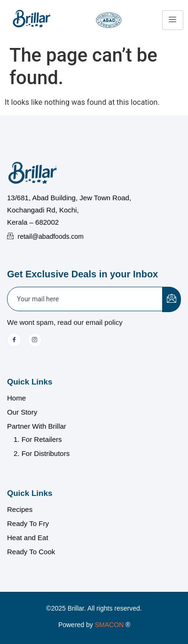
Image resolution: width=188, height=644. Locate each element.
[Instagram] (35, 340)
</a (118, 625)
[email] (85, 299)
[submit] (172, 299)
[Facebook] (14, 340)
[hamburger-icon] (173, 20)
